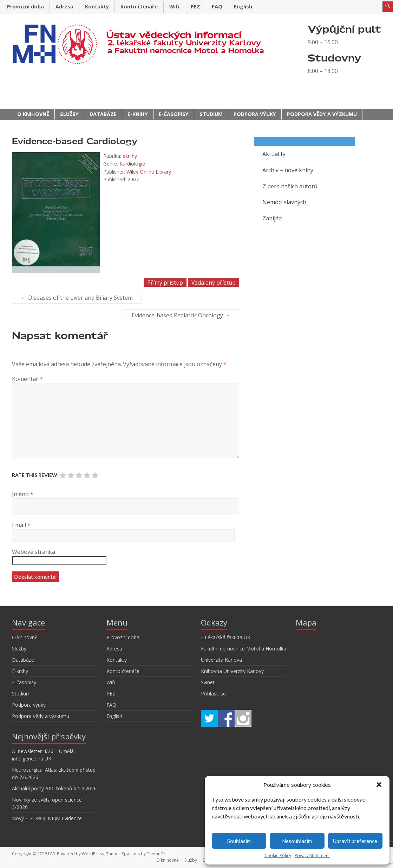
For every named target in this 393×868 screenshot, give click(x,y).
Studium (211, 114)
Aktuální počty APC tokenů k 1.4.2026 (54, 788)
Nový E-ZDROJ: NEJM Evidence (47, 818)
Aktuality (274, 154)
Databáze (103, 114)
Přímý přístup (165, 283)
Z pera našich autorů (290, 186)
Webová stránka (34, 552)
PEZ (195, 7)
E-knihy (138, 114)
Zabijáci (272, 218)
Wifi (174, 7)
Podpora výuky (255, 114)
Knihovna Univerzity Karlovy (232, 671)
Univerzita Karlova (221, 660)
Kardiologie (132, 164)
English (243, 7)
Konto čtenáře (139, 7)
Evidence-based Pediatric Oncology (181, 315)
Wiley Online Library (149, 172)
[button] (379, 785)
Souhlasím (239, 841)
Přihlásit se (213, 694)
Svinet (208, 682)
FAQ (217, 7)
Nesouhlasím (297, 841)
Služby (69, 114)
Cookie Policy (278, 856)
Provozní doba (25, 7)
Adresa (64, 7)
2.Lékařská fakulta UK (226, 637)
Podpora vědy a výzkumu (322, 114)
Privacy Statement (312, 856)
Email (21, 525)
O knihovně (33, 114)
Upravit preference (355, 841)
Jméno (23, 494)
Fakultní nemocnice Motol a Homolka (244, 649)
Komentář (27, 379)
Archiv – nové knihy (288, 170)
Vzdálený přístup (214, 283)
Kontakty (97, 7)
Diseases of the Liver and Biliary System (77, 298)
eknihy (130, 156)
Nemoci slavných (284, 202)
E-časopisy (174, 114)
